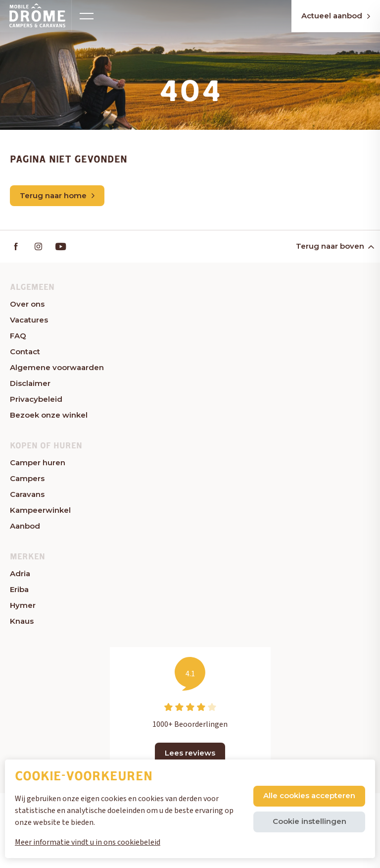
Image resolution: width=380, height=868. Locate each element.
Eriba (19, 589)
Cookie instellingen (309, 821)
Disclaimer (30, 383)
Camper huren (38, 462)
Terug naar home (57, 195)
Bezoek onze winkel (49, 415)
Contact (25, 352)
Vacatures (29, 320)
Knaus (22, 621)
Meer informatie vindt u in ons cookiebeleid (88, 842)
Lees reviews (190, 753)
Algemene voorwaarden (57, 367)
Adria (20, 573)
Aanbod (25, 526)
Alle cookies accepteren (309, 795)
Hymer (23, 605)
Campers (27, 478)
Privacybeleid (36, 399)
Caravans (27, 494)
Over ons (27, 304)
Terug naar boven (334, 246)
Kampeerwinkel (40, 510)
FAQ (18, 336)
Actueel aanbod (336, 16)
